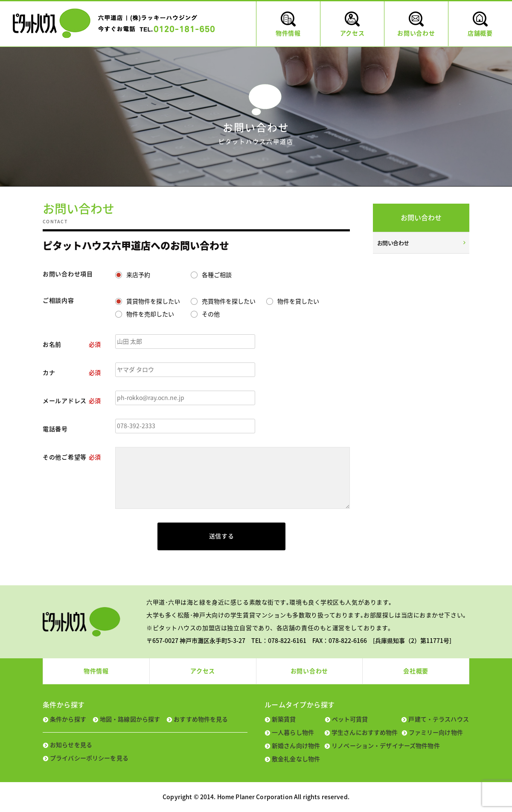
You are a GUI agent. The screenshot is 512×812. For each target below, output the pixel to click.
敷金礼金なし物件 (296, 759)
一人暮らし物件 (293, 732)
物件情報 (96, 671)
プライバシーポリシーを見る (89, 758)
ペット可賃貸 (350, 719)
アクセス (203, 671)
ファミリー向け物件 (436, 732)
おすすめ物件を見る (201, 719)
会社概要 (416, 671)
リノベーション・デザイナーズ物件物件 (386, 745)
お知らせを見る (71, 745)
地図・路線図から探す (130, 719)
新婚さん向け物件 (296, 745)
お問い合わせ (393, 243)
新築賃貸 (284, 719)
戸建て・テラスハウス (438, 719)
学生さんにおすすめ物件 (365, 732)
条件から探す (68, 719)
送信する (222, 536)
